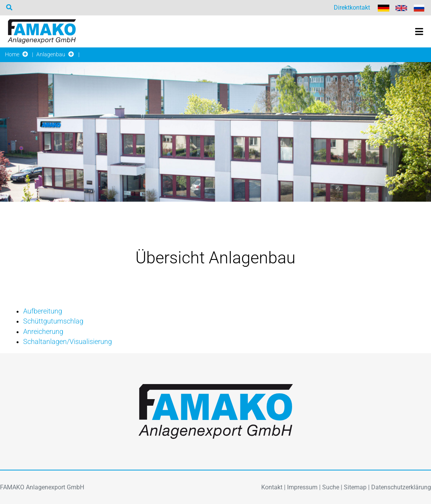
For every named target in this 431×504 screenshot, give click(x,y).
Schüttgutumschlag (53, 321)
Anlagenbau (51, 55)
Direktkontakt (352, 8)
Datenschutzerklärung (401, 487)
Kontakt (272, 487)
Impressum (302, 487)
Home (12, 55)
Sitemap (355, 487)
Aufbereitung (43, 311)
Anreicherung (43, 332)
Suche (331, 487)
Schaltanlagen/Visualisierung (68, 342)
